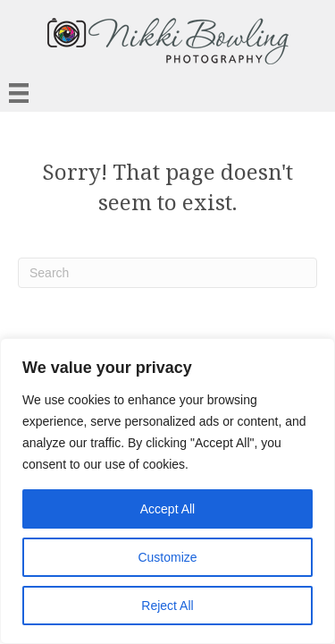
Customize (167, 557)
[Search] (167, 273)
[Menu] (19, 93)
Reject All (167, 606)
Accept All (167, 509)
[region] (167, 491)
